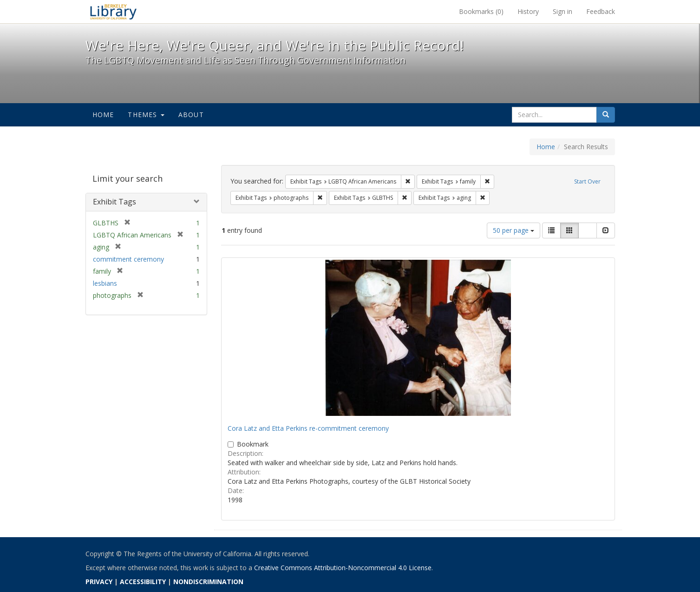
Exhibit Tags (114, 202)
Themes (146, 115)
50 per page (514, 230)
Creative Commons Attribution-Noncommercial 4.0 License (343, 568)
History (528, 11)
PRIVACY (99, 582)
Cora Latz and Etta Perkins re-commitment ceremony (308, 428)
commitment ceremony (128, 259)
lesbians (105, 283)
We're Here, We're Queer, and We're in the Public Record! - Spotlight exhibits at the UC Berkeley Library (113, 12)
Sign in (563, 11)
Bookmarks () (481, 11)
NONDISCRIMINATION (208, 582)
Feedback (601, 11)
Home (103, 115)
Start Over (587, 181)
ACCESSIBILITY (143, 582)
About (191, 115)
